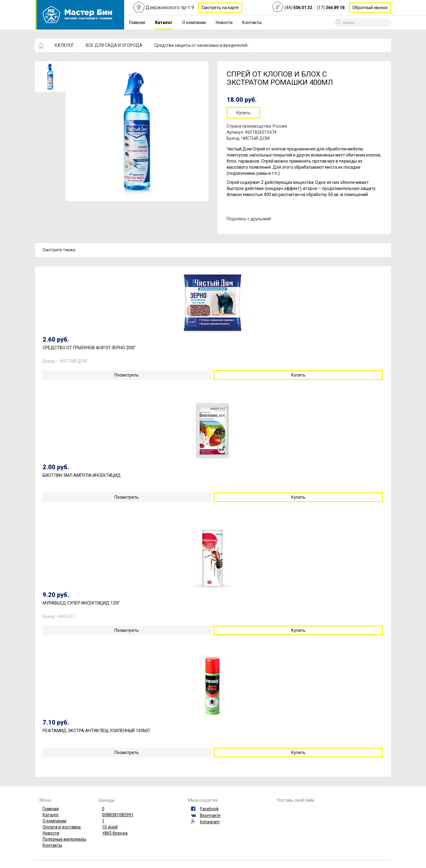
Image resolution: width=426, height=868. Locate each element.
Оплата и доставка (62, 827)
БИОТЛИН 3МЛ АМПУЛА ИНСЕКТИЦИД (82, 475)
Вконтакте (210, 815)
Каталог (164, 22)
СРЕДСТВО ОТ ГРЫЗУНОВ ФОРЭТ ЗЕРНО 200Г (89, 348)
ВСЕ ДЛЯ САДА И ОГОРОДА (114, 45)
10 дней (110, 827)
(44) (298, 8)
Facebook (210, 809)
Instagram (210, 822)
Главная (137, 22)
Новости (224, 22)
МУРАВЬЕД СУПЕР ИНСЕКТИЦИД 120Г (81, 603)
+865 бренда (115, 833)
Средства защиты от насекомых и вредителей (201, 45)
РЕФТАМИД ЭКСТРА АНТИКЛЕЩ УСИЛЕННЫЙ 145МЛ (96, 731)
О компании (194, 22)
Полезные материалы (64, 839)
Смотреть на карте (220, 8)
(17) (331, 8)
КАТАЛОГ (64, 45)
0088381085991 (118, 815)
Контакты (252, 22)
